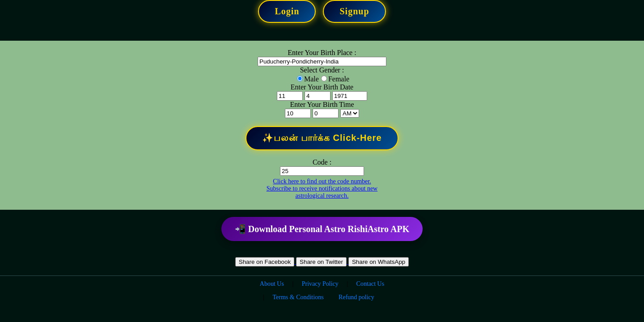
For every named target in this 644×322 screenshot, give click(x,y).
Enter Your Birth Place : (322, 53)
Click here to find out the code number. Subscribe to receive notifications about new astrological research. (322, 189)
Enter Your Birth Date (322, 87)
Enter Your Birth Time (322, 104)
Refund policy (356, 297)
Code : (322, 162)
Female (339, 79)
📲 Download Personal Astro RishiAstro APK (322, 229)
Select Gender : (322, 70)
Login (287, 11)
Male (311, 79)
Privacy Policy (320, 284)
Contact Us (371, 284)
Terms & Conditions (298, 297)
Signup (354, 11)
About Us (272, 284)
